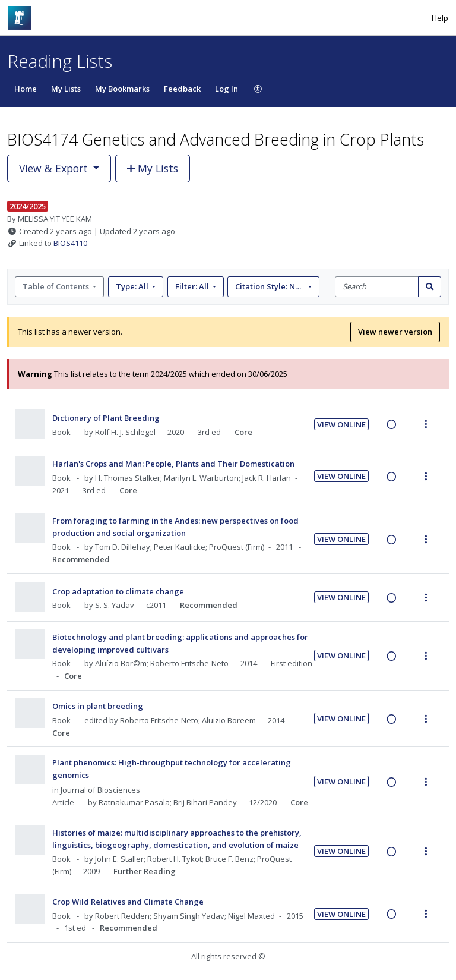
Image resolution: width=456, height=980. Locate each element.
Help (440, 18)
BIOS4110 (70, 243)
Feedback (182, 89)
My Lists (66, 89)
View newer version (395, 332)
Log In (227, 89)
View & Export (55, 168)
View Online (341, 424)
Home (26, 89)
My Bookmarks (122, 89)
